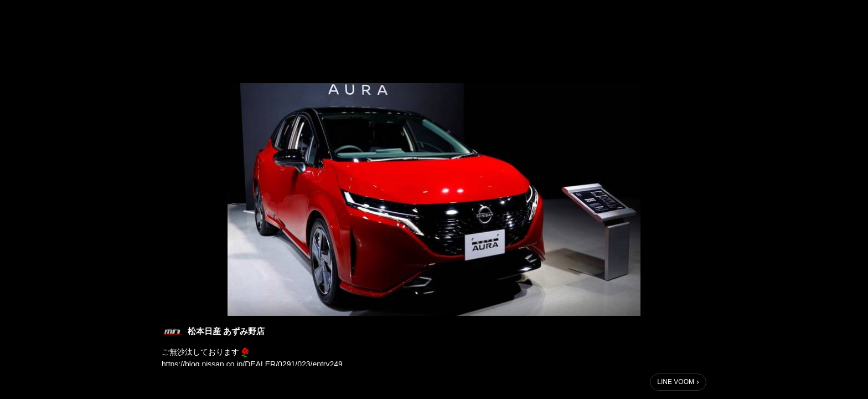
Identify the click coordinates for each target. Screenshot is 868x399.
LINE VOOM (676, 382)
